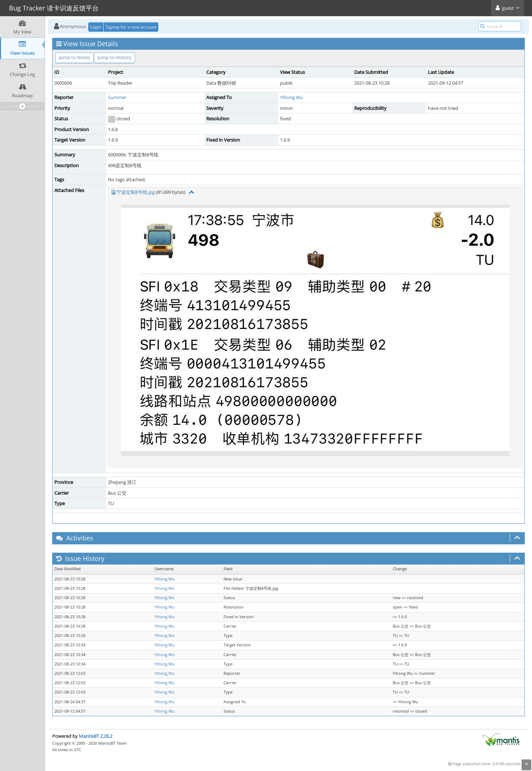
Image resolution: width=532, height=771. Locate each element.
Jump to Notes (75, 57)
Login (96, 27)
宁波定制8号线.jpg (136, 192)
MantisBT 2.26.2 (96, 736)
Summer (117, 97)
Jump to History (114, 57)
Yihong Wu (292, 97)
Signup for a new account (131, 27)
